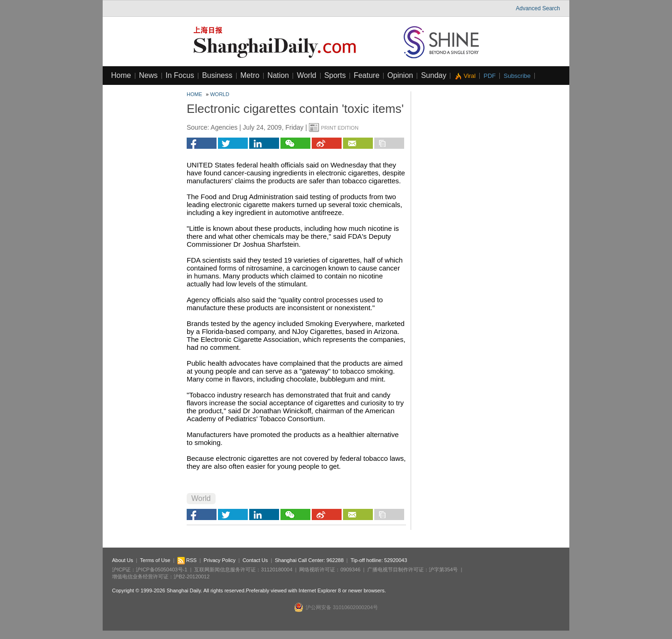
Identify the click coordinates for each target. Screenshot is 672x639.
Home (121, 75)
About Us (122, 560)
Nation (278, 75)
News (148, 75)
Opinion (400, 75)
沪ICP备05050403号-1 (161, 570)
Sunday (434, 75)
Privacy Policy (219, 560)
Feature (367, 75)
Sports (335, 75)
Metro (250, 75)
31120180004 (276, 570)
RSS (187, 560)
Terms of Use (155, 560)
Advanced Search (538, 8)
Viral (469, 76)
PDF (490, 76)
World (307, 75)
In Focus (180, 75)
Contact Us (255, 560)
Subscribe (517, 76)
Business (217, 75)
